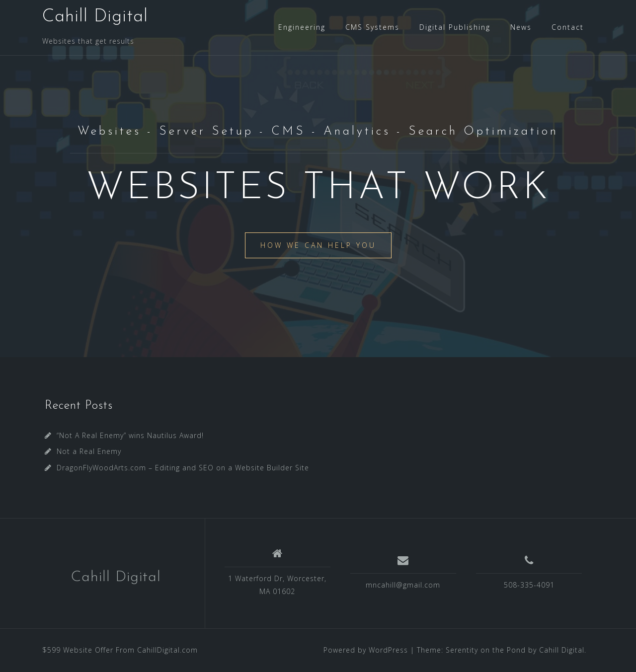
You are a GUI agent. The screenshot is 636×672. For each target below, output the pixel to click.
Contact (568, 27)
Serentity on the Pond (486, 650)
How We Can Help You (318, 245)
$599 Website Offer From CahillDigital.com (120, 650)
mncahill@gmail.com (403, 585)
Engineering (302, 27)
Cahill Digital (95, 17)
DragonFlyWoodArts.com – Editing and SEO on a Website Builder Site (183, 468)
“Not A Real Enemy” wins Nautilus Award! (130, 435)
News (521, 27)
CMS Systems (372, 27)
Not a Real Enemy (89, 451)
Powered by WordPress (366, 650)
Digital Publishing (455, 27)
